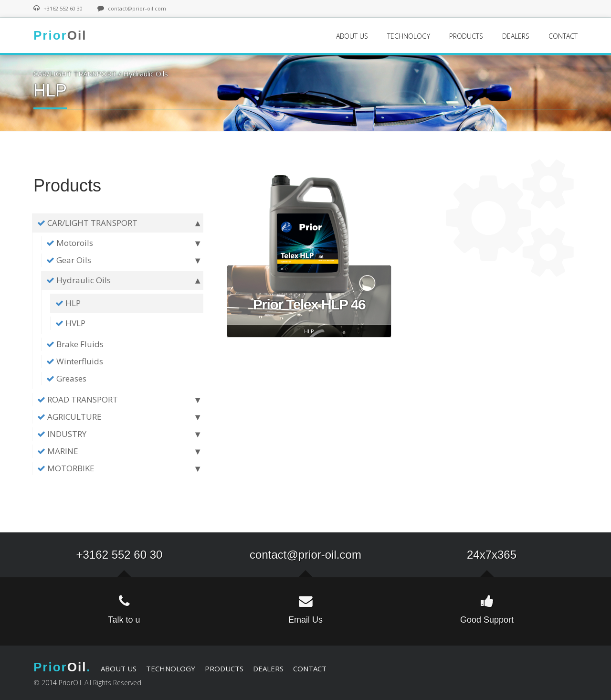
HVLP (70, 323)
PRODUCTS (466, 36)
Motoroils (121, 243)
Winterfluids (75, 361)
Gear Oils (121, 260)
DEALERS (516, 36)
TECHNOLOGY (409, 36)
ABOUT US (352, 36)
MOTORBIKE (116, 468)
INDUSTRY (116, 434)
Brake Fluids (75, 344)
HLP (68, 303)
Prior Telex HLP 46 (309, 304)
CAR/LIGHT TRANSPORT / (78, 74)
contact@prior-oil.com (137, 8)
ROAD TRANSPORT (116, 400)
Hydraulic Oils (146, 74)
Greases (66, 378)
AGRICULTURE (116, 417)
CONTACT (563, 36)
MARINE (116, 451)
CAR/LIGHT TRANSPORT (116, 223)
